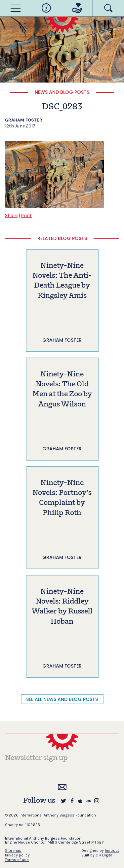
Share (11, 215)
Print (26, 215)
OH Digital (104, 855)
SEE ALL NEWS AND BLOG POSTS (62, 699)
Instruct (112, 851)
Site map (13, 851)
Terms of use (17, 860)
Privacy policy (17, 855)
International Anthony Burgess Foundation (58, 815)
